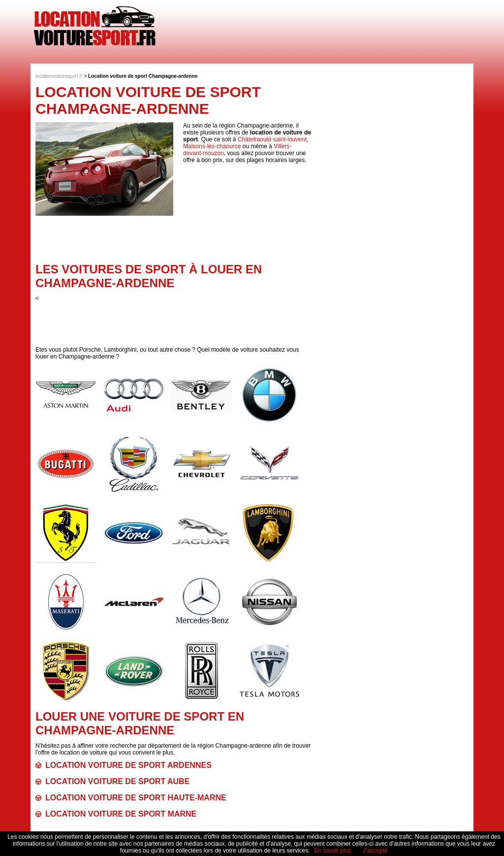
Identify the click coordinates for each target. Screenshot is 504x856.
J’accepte (375, 851)
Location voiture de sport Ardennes (128, 765)
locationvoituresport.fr (59, 76)
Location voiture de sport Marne (121, 814)
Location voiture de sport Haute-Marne (136, 798)
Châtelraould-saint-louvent (272, 139)
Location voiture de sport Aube (117, 781)
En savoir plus (332, 851)
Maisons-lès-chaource (212, 146)
